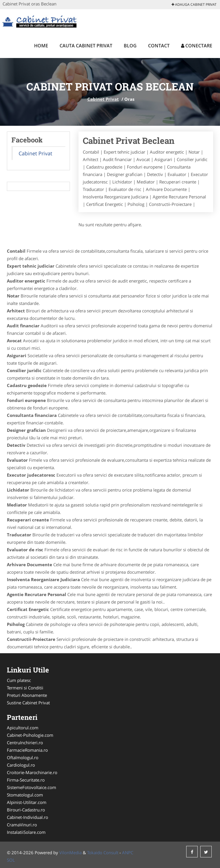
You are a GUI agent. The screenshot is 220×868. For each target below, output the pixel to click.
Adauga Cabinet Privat (194, 4)
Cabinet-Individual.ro (27, 817)
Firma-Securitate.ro (26, 780)
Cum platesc (19, 680)
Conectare (197, 46)
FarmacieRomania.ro (27, 750)
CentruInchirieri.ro (25, 743)
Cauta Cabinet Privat (86, 46)
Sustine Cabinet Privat (28, 703)
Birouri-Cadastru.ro (26, 810)
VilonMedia (70, 852)
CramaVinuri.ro (22, 825)
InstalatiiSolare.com (26, 832)
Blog (130, 46)
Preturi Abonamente (27, 695)
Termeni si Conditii (25, 688)
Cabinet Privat (103, 99)
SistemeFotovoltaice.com (32, 787)
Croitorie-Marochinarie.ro (32, 772)
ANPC (128, 852)
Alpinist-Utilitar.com (27, 802)
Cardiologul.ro (21, 765)
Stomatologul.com (25, 795)
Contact (159, 46)
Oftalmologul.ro (23, 757)
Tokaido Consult (103, 852)
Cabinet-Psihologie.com (30, 735)
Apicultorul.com (23, 728)
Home (41, 46)
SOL (11, 860)
